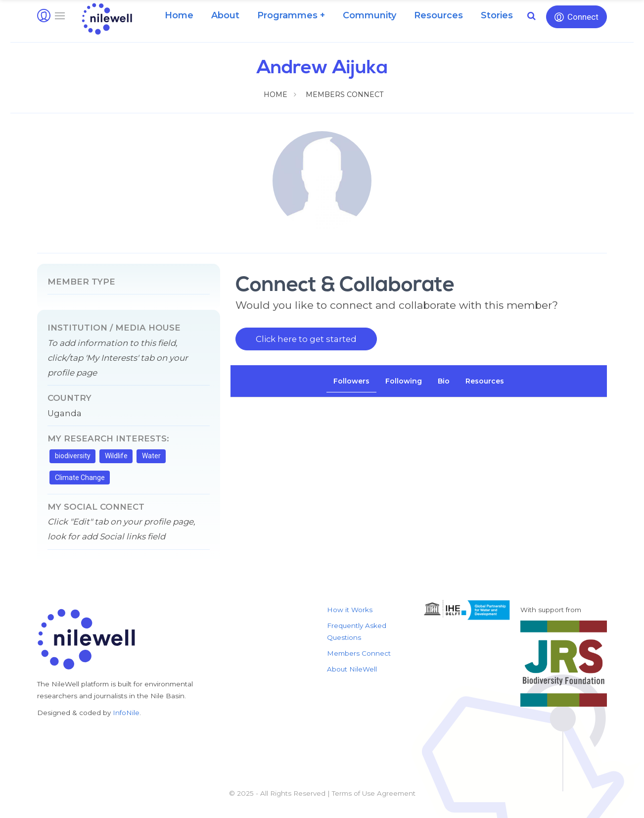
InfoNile (126, 713)
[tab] (351, 381)
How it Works (350, 610)
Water (151, 456)
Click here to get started (306, 339)
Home (179, 15)
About (225, 15)
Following (404, 381)
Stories (497, 15)
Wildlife (116, 456)
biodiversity (73, 456)
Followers (351, 381)
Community (369, 15)
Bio (444, 381)
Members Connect (345, 95)
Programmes (287, 15)
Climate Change (80, 478)
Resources (438, 15)
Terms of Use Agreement (374, 793)
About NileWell (352, 669)
